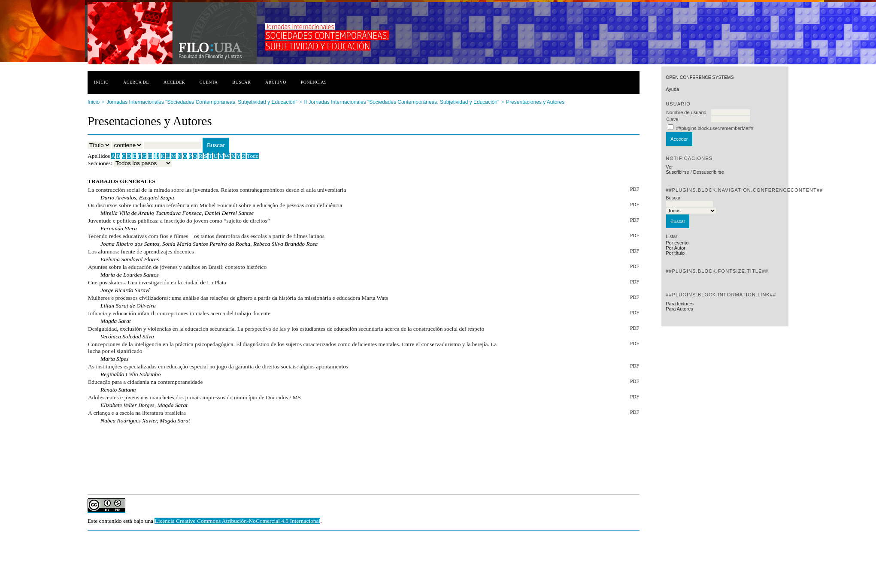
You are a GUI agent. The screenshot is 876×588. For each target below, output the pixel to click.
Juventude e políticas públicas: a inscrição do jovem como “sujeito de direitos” (179, 221)
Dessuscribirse (709, 172)
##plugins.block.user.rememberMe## (715, 128)
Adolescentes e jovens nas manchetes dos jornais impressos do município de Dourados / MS (194, 397)
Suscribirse (677, 172)
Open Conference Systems (700, 77)
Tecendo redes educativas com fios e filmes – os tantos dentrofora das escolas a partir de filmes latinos (206, 236)
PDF (635, 189)
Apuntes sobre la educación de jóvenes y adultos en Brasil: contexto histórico (177, 267)
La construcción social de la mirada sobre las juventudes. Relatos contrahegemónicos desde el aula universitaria (217, 190)
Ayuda (672, 89)
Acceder (174, 82)
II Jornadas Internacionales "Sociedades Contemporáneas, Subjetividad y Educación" (402, 102)
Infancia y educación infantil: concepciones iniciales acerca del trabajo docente (179, 313)
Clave (672, 119)
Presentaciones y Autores (535, 102)
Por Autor (676, 248)
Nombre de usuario (686, 112)
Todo (253, 156)
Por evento (677, 243)
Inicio (101, 82)
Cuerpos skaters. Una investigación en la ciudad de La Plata (157, 282)
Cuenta (209, 82)
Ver (669, 167)
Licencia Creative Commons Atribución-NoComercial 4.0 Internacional (237, 521)
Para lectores (680, 304)
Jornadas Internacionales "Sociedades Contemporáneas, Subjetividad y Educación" (202, 102)
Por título (675, 253)
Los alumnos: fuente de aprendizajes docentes (141, 252)
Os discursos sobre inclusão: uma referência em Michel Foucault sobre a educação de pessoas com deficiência (215, 205)
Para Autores (679, 309)
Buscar (241, 82)
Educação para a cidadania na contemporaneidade (145, 382)
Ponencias (314, 82)
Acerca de (136, 82)
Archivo (276, 82)
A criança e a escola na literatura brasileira (137, 413)
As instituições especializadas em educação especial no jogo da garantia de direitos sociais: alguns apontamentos (218, 366)
